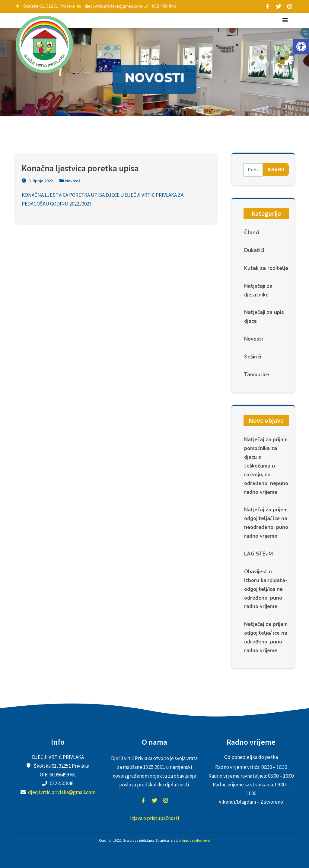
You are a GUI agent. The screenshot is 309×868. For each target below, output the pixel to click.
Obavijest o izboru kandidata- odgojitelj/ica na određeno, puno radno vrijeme (266, 589)
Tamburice (257, 375)
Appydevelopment (196, 840)
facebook (143, 800)
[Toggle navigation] (285, 20)
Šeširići (253, 357)
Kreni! (276, 169)
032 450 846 (159, 6)
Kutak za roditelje (266, 268)
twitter (154, 800)
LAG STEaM (258, 554)
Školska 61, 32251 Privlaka (44, 6)
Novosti (73, 181)
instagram (166, 800)
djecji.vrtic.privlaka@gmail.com (109, 6)
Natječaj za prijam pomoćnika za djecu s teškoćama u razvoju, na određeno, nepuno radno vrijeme (266, 466)
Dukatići (254, 250)
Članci (252, 233)
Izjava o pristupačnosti (154, 818)
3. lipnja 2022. (38, 181)
